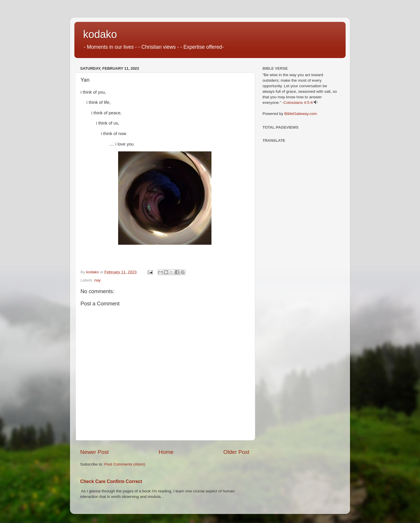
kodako (100, 34)
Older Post (236, 452)
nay (97, 280)
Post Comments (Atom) (125, 464)
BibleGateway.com (301, 114)
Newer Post (94, 452)
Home (166, 452)
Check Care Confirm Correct (111, 481)
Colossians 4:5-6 (298, 103)
